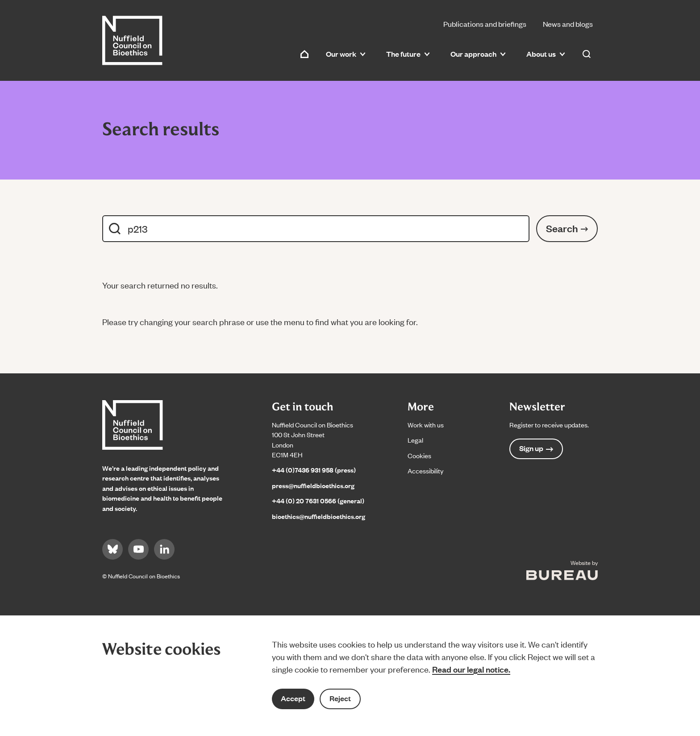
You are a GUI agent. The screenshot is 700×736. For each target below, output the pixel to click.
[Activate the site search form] (587, 54)
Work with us (426, 424)
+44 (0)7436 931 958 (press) (314, 470)
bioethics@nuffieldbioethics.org (319, 516)
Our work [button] (346, 54)
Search (567, 228)
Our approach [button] (478, 54)
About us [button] (546, 54)
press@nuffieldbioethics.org (313, 485)
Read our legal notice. (471, 669)
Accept (293, 698)
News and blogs (568, 24)
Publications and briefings (485, 24)
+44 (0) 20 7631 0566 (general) (318, 500)
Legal (415, 440)
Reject (340, 698)
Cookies (419, 455)
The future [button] (408, 54)
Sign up (536, 448)
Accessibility (425, 470)
